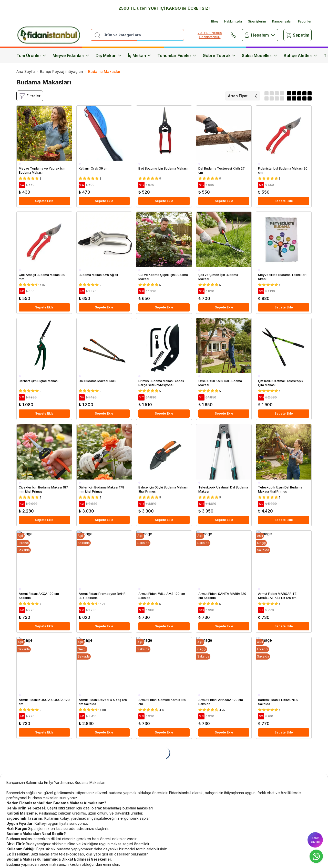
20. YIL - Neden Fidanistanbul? (210, 35)
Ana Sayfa (26, 71)
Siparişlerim (257, 21)
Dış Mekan (109, 55)
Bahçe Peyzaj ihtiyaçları (61, 71)
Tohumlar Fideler (177, 55)
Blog (215, 21)
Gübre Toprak (219, 55)
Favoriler (305, 21)
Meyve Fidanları (71, 55)
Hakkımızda (233, 21)
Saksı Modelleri (260, 55)
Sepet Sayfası (315, 840)
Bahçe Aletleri (301, 55)
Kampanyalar (282, 21)
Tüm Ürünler (31, 55)
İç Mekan (140, 55)
